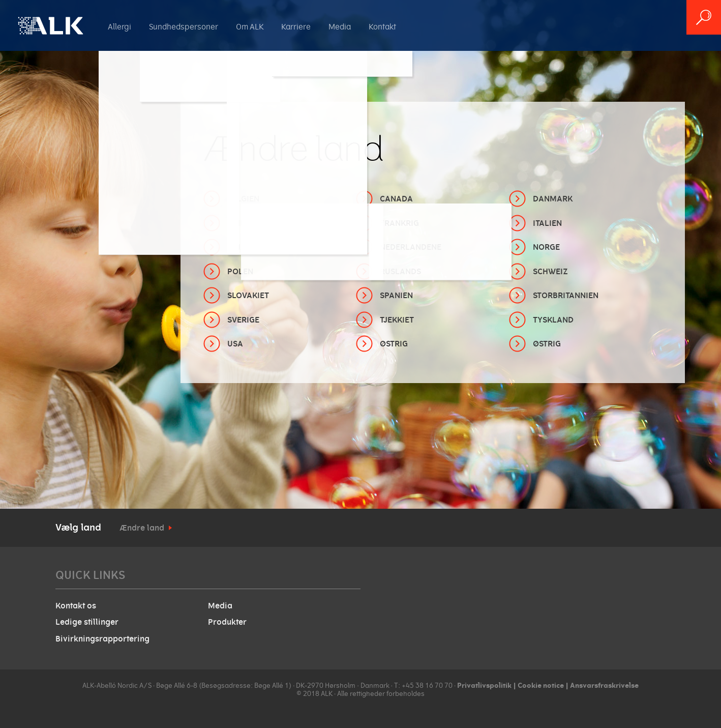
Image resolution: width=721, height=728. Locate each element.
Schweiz (550, 272)
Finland (244, 223)
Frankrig (399, 223)
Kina (237, 247)
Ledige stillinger (87, 622)
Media (340, 27)
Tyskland (553, 320)
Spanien (396, 296)
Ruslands (400, 272)
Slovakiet (248, 296)
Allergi (119, 27)
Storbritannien (566, 296)
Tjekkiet (397, 320)
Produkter (227, 622)
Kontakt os (76, 606)
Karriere (296, 27)
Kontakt (382, 27)
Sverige (243, 320)
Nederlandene (411, 247)
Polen (240, 272)
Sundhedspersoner (184, 27)
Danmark (553, 199)
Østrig (394, 344)
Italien (547, 223)
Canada (396, 199)
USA (235, 344)
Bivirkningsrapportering (102, 639)
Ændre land (142, 528)
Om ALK (250, 27)
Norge (546, 247)
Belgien (243, 199)
